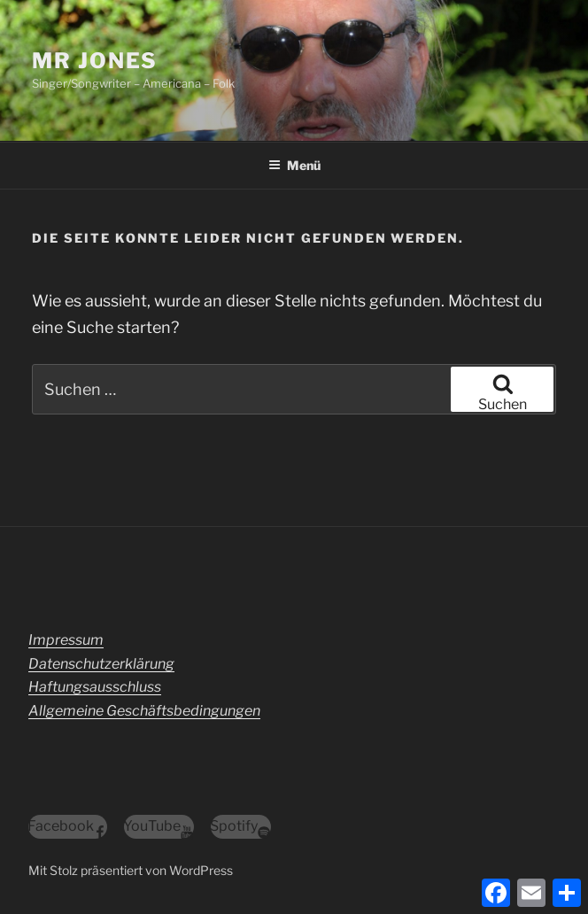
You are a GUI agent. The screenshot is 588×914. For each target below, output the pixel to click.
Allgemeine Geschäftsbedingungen (144, 711)
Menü (294, 165)
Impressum (66, 640)
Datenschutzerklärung (101, 664)
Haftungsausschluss (95, 687)
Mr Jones (95, 61)
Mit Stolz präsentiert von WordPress (131, 870)
